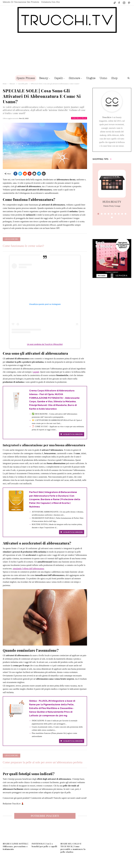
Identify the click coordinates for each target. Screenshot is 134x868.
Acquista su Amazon (73, 435)
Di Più (115, 78)
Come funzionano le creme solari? (23, 246)
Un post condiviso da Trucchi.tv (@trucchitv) (45, 344)
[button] (98, 214)
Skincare (73, 78)
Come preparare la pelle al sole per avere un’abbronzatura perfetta (43, 765)
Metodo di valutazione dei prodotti (21, 2)
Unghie (90, 78)
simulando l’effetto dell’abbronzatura (28, 570)
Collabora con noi (50, 2)
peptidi (36, 372)
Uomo (103, 78)
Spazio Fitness (23, 78)
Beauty (41, 78)
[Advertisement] (67, 54)
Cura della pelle (79, 118)
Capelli (56, 78)
